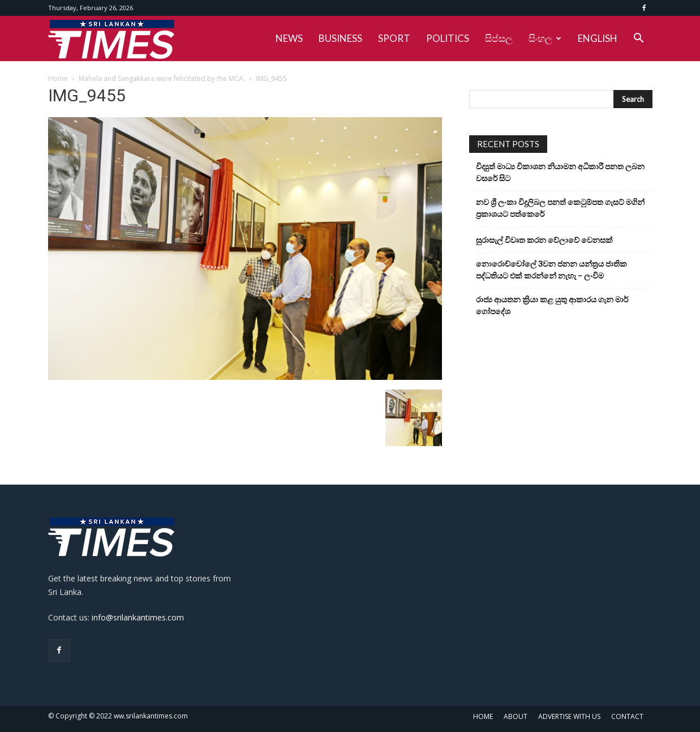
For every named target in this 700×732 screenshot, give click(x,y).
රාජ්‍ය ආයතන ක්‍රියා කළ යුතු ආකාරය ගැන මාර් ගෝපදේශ (552, 305)
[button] (639, 39)
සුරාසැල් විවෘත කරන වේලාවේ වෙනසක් (544, 240)
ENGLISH (598, 38)
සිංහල (545, 38)
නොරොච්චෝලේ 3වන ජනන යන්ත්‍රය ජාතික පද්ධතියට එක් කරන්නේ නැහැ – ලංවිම (551, 269)
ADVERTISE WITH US (569, 716)
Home (58, 78)
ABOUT (516, 716)
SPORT (394, 38)
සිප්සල (499, 38)
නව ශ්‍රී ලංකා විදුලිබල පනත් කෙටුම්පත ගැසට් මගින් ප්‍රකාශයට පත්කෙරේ (560, 208)
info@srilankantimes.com (138, 617)
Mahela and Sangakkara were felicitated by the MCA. (162, 78)
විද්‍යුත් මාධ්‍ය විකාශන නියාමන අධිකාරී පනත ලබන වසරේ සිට (560, 172)
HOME (483, 716)
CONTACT (627, 716)
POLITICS (448, 38)
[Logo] (111, 38)
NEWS (289, 38)
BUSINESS (340, 38)
